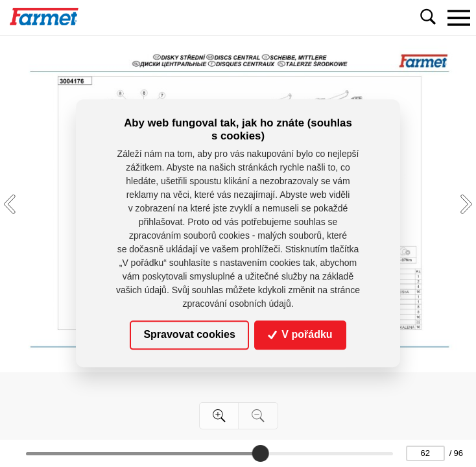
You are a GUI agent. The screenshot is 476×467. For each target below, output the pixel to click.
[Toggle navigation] (458, 18)
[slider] (260, 453)
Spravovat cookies (189, 335)
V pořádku (300, 335)
